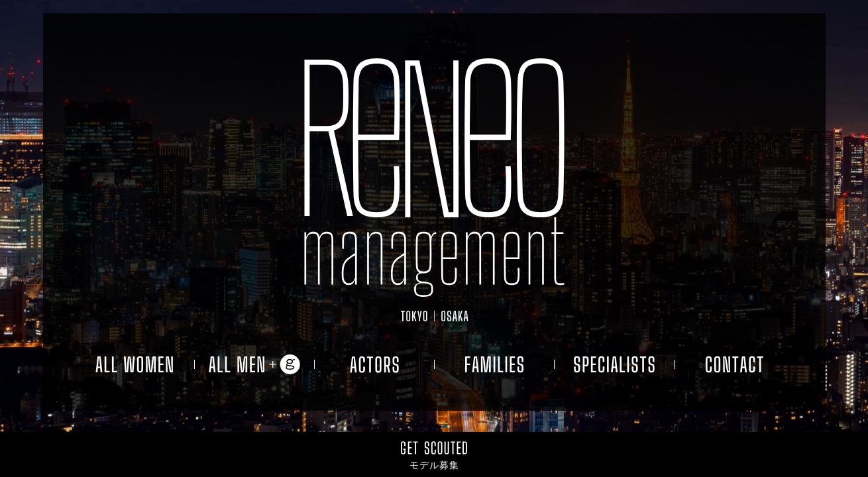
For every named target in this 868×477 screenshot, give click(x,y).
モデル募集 (434, 465)
